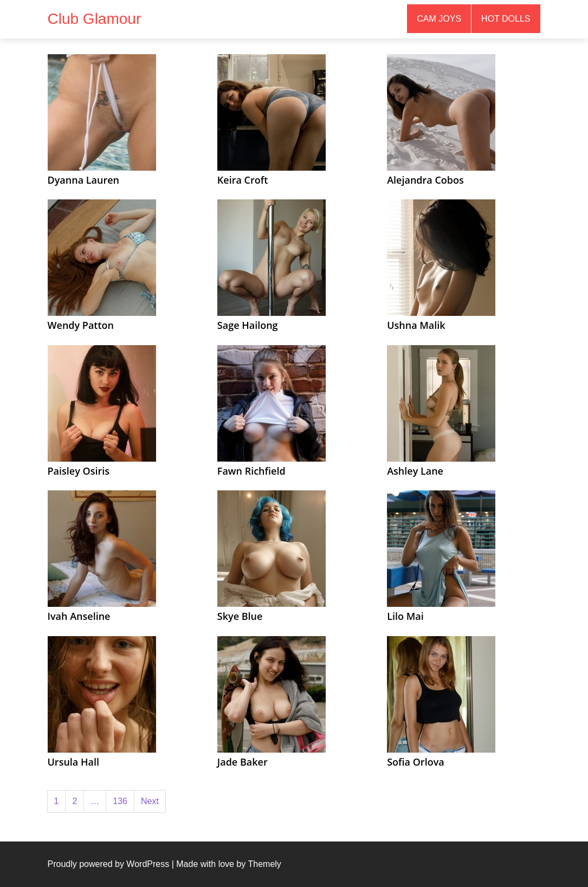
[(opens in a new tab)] (102, 112)
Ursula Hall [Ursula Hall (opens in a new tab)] (73, 762)
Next (150, 801)
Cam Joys (439, 19)
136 (120, 801)
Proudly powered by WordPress (109, 864)
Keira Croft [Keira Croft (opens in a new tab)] (243, 180)
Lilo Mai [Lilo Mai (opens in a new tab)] (405, 616)
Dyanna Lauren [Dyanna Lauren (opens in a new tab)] (84, 180)
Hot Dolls (506, 19)
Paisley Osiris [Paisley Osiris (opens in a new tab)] (79, 471)
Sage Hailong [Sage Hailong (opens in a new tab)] (248, 325)
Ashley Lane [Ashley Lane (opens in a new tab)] (415, 471)
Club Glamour (95, 19)
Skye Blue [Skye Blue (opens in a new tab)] (240, 616)
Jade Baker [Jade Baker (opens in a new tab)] (243, 762)
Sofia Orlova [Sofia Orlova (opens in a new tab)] (416, 762)
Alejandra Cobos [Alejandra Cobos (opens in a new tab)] (425, 180)
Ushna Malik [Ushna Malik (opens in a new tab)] (416, 325)
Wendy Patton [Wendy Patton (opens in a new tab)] (81, 325)
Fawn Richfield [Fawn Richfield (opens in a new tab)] (251, 471)
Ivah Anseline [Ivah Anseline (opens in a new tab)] (79, 616)
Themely (264, 864)
